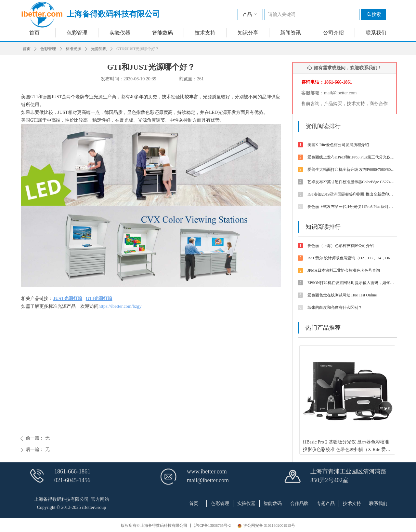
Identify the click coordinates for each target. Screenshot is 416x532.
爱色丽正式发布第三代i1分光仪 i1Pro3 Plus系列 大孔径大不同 (351, 207)
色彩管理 (48, 49)
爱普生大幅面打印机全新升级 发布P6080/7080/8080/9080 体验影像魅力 (351, 170)
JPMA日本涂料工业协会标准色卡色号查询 (344, 270)
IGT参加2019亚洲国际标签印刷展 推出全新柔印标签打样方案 (351, 194)
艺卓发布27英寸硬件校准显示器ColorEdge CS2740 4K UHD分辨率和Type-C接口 (351, 182)
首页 (27, 49)
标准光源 (73, 49)
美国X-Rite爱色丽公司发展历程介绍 (338, 145)
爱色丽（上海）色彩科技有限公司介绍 (341, 246)
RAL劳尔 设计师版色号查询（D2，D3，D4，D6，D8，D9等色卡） (351, 258)
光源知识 (99, 49)
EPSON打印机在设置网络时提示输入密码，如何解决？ (351, 283)
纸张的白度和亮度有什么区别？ (335, 307)
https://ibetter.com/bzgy (120, 306)
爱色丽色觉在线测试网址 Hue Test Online (342, 295)
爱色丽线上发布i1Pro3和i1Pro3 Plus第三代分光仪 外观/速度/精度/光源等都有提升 (351, 157)
